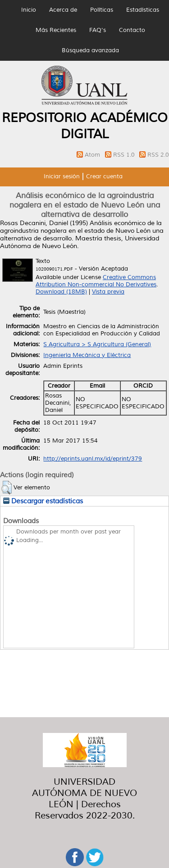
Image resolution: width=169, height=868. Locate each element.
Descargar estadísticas (43, 501)
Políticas (102, 10)
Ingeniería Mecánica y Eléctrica (87, 355)
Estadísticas (143, 10)
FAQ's (98, 30)
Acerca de (63, 10)
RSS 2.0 (158, 155)
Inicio (29, 10)
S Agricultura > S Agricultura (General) (97, 344)
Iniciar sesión (62, 176)
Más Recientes (56, 30)
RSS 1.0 (125, 155)
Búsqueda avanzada (90, 50)
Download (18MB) (61, 292)
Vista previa (108, 292)
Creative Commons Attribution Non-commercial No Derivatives (96, 281)
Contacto (132, 30)
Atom (93, 155)
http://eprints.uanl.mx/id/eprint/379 (93, 459)
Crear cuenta (104, 176)
